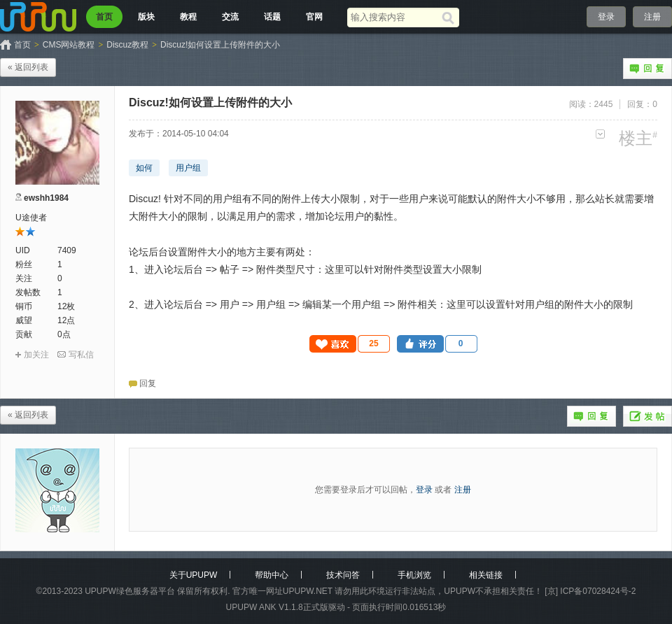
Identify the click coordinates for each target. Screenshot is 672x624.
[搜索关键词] (394, 17)
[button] (350, 344)
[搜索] (450, 17)
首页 (104, 17)
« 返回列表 (28, 67)
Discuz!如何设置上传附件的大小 (220, 45)
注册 (652, 17)
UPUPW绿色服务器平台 (130, 591)
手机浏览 (414, 575)
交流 (230, 17)
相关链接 (486, 575)
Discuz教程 (127, 45)
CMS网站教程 (69, 45)
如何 (144, 168)
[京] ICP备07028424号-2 (590, 591)
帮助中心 (272, 575)
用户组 (188, 168)
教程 (188, 17)
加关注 (36, 355)
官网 (314, 17)
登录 (606, 17)
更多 (600, 134)
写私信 (81, 355)
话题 (272, 17)
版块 (146, 17)
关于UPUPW (194, 575)
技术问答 (343, 575)
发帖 (647, 416)
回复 (647, 69)
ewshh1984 (46, 198)
